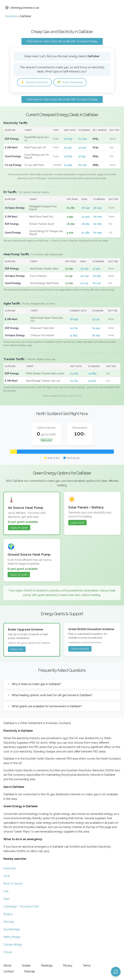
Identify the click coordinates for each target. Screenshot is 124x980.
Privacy (68, 966)
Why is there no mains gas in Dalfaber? (36, 685)
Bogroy (8, 914)
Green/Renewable (74, 82)
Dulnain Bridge (13, 945)
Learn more (77, 523)
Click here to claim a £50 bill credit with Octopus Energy (62, 41)
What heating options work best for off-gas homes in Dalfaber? (52, 696)
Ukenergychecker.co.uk (22, 8)
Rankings (47, 966)
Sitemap (30, 971)
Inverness (11, 16)
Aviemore (10, 869)
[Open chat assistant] (116, 972)
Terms (87, 966)
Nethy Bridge (12, 937)
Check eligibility (80, 649)
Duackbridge (12, 930)
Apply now (17, 650)
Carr (6, 892)
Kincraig (9, 922)
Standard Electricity (36, 82)
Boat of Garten (13, 884)
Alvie (7, 876)
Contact (9, 971)
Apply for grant (19, 528)
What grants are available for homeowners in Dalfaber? (47, 707)
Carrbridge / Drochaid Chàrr (21, 907)
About (7, 966)
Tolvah (8, 953)
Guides (26, 966)
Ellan (7, 899)
